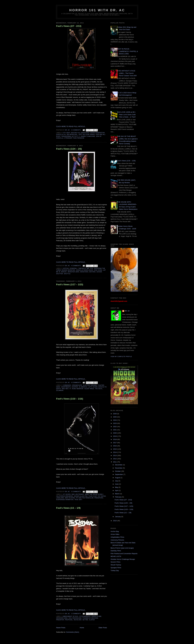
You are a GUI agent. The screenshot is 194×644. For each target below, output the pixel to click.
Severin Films (115, 562)
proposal (69, 620)
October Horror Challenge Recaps (123, 559)
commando (67, 385)
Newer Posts (61, 628)
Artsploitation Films (117, 537)
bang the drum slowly (94, 494)
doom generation (97, 133)
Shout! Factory (116, 565)
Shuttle (67, 274)
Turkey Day (115, 570)
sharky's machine (88, 136)
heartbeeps (66, 387)
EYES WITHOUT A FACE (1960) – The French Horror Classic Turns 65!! (127, 73)
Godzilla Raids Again (85, 270)
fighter (101, 385)
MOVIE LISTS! (116, 556)
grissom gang (62, 618)
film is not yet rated (97, 496)
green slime (96, 616)
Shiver (99, 272)
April (117, 490)
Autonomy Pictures (117, 540)
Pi (70, 389)
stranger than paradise (74, 138)
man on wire (70, 498)
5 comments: (76, 130)
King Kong (98, 270)
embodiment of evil (71, 616)
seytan (85, 620)
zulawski (60, 390)
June (117, 484)
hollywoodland (75, 618)
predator (60, 620)
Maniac (64, 272)
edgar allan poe (81, 496)
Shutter (60, 274)
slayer (92, 620)
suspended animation (65, 500)
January (118, 517)
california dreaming (65, 496)
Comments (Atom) (73, 632)
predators (99, 498)
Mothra (93, 272)
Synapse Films (116, 568)
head (58, 387)
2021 (115, 430)
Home (82, 628)
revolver (78, 620)
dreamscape (77, 385)
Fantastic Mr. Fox (86, 268)
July (117, 481)
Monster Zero (74, 272)
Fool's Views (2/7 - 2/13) (69, 26)
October (118, 471)
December (119, 465)
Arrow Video (115, 534)
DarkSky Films (116, 551)
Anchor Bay (115, 531)
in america (83, 387)
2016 (115, 446)
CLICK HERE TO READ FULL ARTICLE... (71, 126)
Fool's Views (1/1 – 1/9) (68, 508)
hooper (75, 387)
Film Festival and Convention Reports (124, 554)
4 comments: (76, 266)
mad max (65, 389)
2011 (115, 462)
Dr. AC (127, 311)
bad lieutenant (78, 494)
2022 (115, 427)
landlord (60, 498)
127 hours (67, 494)
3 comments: (76, 492)
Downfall (74, 268)
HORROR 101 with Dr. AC (97, 10)
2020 (115, 433)
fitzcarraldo (85, 616)
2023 (115, 423)
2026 (115, 414)
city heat (66, 133)
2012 (115, 459)
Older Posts (103, 628)
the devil (99, 389)
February (119, 497)
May (117, 487)
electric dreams (90, 385)
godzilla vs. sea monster (67, 134)
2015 (115, 449)
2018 (115, 439)
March (118, 494)
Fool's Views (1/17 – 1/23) (70, 285)
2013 (115, 455)
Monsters (84, 272)
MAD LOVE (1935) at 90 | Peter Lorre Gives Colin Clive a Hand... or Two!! (126, 115)
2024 (115, 420)
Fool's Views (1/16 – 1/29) (126, 161)
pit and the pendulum (85, 498)
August (118, 478)
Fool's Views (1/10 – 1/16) (70, 399)
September (119, 474)
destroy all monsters (80, 133)
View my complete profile (121, 357)
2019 (115, 436)
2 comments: (76, 614)
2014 (115, 452)
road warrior (78, 389)
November (119, 468)
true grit (78, 500)
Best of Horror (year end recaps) (122, 548)
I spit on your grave (86, 134)
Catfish (66, 268)
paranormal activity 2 (71, 136)
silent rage (89, 389)
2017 (115, 443)
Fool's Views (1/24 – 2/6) (69, 149)
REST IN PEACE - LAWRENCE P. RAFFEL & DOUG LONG (127, 51)
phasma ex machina (90, 618)
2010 (115, 521)
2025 (115, 417)
